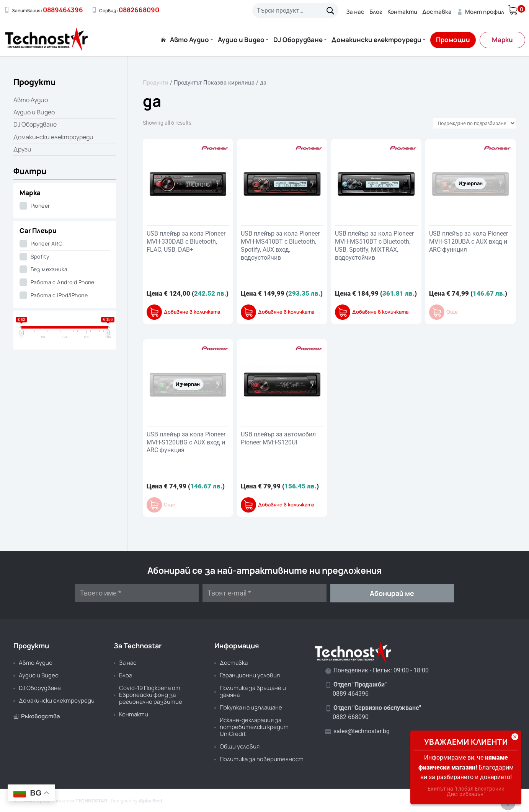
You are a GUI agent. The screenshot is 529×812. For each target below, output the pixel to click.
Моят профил (480, 12)
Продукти (156, 83)
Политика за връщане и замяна (253, 691)
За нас (355, 12)
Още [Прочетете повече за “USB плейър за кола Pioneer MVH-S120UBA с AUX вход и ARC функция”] (452, 312)
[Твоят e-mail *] (264, 593)
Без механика (49, 269)
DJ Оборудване (298, 40)
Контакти (402, 12)
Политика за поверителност (262, 759)
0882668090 (139, 10)
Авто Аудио (189, 40)
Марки (502, 40)
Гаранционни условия (250, 675)
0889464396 (63, 10)
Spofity (40, 256)
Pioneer (40, 206)
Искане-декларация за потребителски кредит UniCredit (254, 727)
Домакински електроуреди (376, 40)
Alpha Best (150, 801)
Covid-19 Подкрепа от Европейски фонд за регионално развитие (151, 695)
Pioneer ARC (47, 243)
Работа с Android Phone (63, 282)
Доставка (437, 12)
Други (22, 149)
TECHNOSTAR (91, 801)
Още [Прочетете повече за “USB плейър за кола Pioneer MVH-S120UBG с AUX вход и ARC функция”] (170, 505)
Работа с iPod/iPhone (59, 295)
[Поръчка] (474, 123)
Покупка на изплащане (251, 707)
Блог (376, 12)
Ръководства (37, 716)
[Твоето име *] (137, 593)
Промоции (453, 40)
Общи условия (240, 746)
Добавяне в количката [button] (192, 312)
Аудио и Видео (241, 40)
